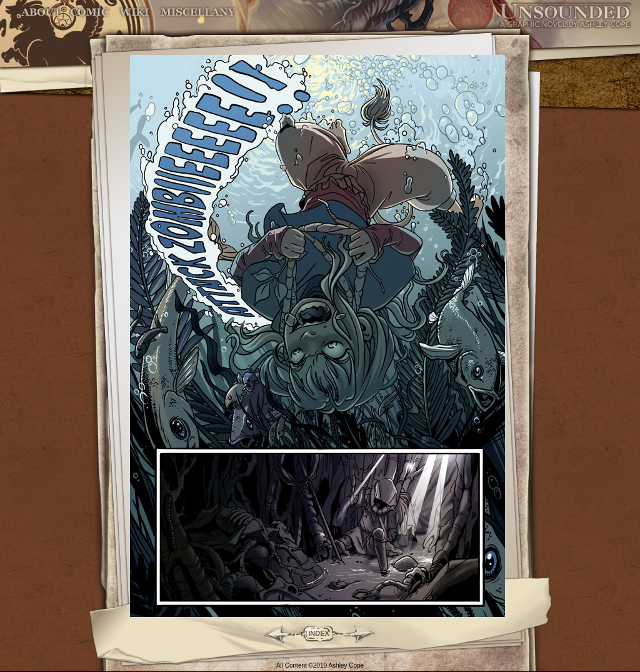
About (42, 12)
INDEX (319, 633)
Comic (90, 12)
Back (273, 633)
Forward (364, 633)
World (135, 12)
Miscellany (198, 12)
